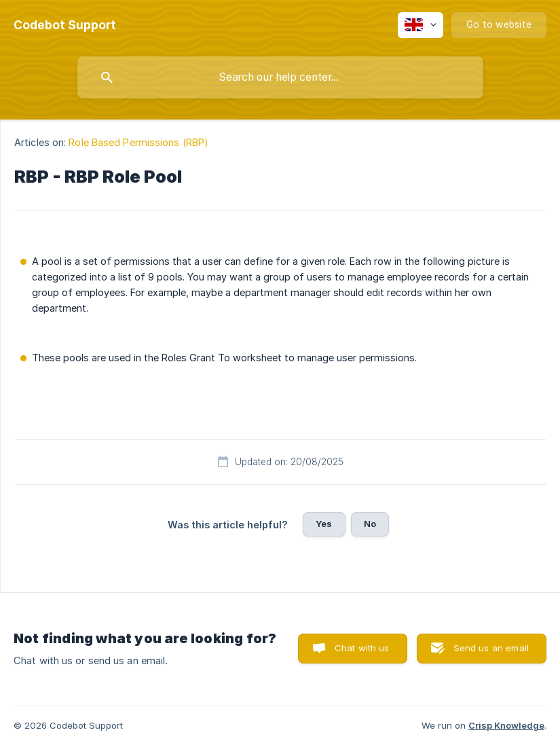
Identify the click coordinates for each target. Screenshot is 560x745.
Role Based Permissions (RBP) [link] (138, 142)
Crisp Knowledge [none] (506, 725)
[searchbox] (280, 77)
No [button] (370, 524)
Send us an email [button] (491, 648)
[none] (65, 25)
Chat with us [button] (362, 648)
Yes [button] (324, 524)
